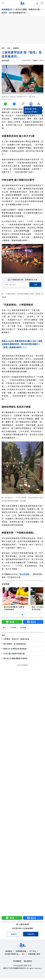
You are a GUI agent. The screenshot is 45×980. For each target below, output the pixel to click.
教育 (10, 48)
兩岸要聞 (23, 627)
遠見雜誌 (9, 951)
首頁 (4, 48)
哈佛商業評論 (21, 951)
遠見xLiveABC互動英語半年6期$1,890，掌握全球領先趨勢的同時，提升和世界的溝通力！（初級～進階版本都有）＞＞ (22, 344)
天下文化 (33, 951)
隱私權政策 (28, 961)
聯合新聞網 (5, 60)
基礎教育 (16, 48)
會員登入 (14, 934)
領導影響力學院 (34, 954)
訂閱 (35, 285)
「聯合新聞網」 (24, 574)
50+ (23, 954)
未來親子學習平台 (12, 954)
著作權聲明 (17, 961)
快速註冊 (31, 934)
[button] (22, 615)
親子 (4, 627)
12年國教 (13, 627)
